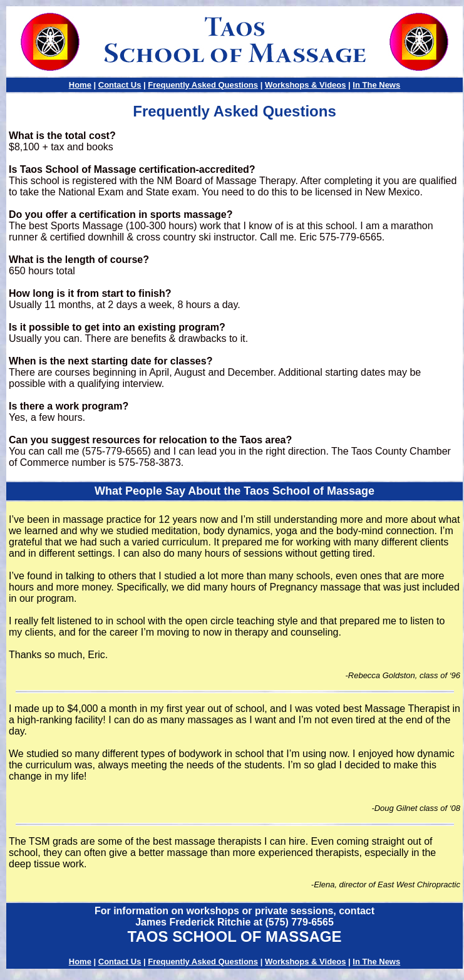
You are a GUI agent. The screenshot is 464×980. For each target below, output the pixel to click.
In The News (376, 85)
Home (80, 85)
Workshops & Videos (306, 85)
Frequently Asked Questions (203, 85)
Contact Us (120, 85)
